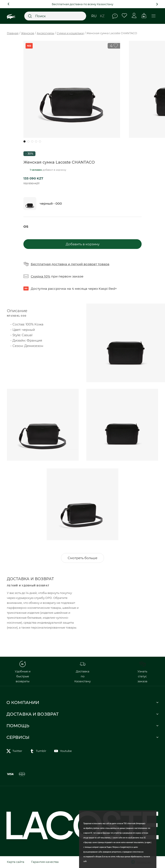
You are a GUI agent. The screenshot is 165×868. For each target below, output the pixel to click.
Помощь (115, 16)
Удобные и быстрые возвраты (23, 672)
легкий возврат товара (90, 264)
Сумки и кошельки (70, 33)
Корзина (144, 16)
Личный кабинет (134, 16)
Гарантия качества (45, 862)
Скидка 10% (40, 276)
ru (94, 16)
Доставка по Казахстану (82, 672)
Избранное (125, 16)
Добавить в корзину (83, 244)
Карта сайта (16, 862)
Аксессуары (45, 33)
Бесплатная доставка (49, 264)
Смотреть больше (82, 558)
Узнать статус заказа (142, 672)
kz (102, 16)
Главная (13, 33)
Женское (28, 33)
